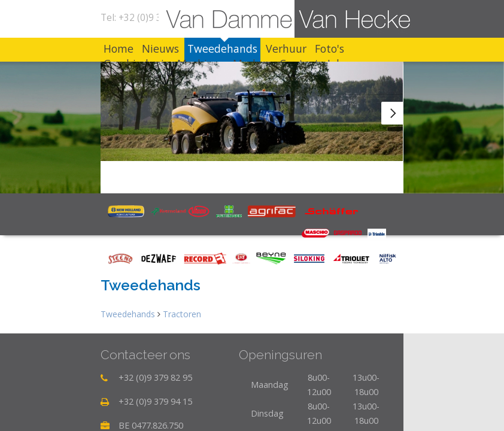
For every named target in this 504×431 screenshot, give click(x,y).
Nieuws (160, 48)
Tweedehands (222, 48)
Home (119, 48)
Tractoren (182, 314)
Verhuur (286, 48)
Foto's (330, 48)
